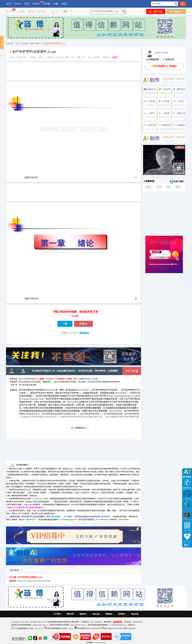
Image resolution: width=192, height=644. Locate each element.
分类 (17, 4)
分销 (10, 11)
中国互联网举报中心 (55, 628)
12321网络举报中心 (22, 628)
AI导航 (47, 4)
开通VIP (176, 11)
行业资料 (25, 44)
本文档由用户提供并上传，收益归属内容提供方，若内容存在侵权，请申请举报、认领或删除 (75, 371)
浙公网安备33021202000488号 (89, 628)
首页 (9, 4)
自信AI (36, 3)
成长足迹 (135, 614)
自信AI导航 (176, 182)
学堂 (27, 4)
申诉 (41, 11)
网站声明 (70, 614)
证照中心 (132, 625)
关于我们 (57, 614)
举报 (32, 11)
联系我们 (122, 614)
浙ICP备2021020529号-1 (114, 628)
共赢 (56, 4)
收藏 (21, 11)
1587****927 (22, 57)
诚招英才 (83, 614)
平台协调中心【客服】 (164, 66)
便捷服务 (109, 614)
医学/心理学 (35, 44)
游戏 (64, 4)
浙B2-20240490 (129, 628)
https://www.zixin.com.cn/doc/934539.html (34, 581)
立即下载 (156, 11)
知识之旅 (96, 614)
